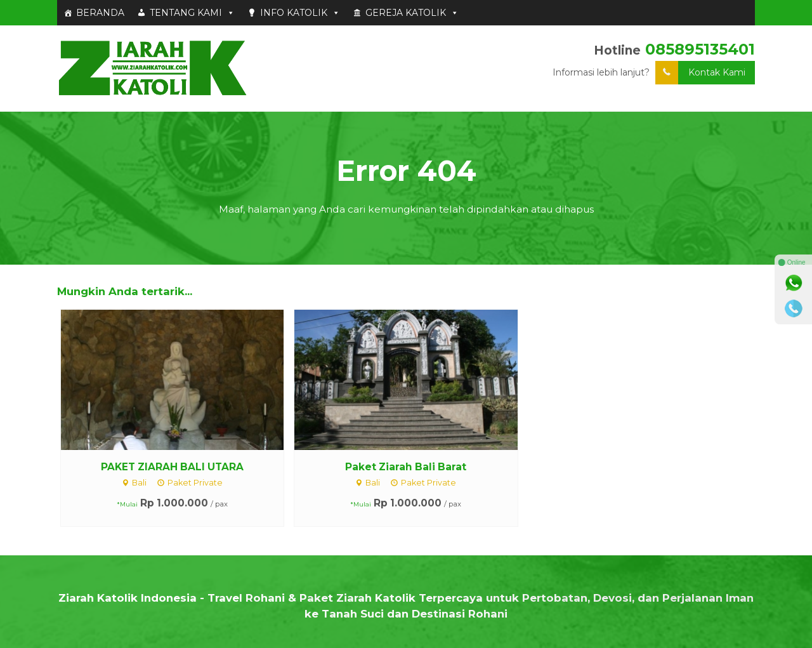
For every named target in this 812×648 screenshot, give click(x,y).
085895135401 (700, 49)
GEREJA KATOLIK (412, 13)
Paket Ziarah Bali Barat (406, 467)
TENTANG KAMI (192, 13)
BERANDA (100, 13)
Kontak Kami (700, 73)
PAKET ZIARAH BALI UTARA (172, 467)
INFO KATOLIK (300, 13)
